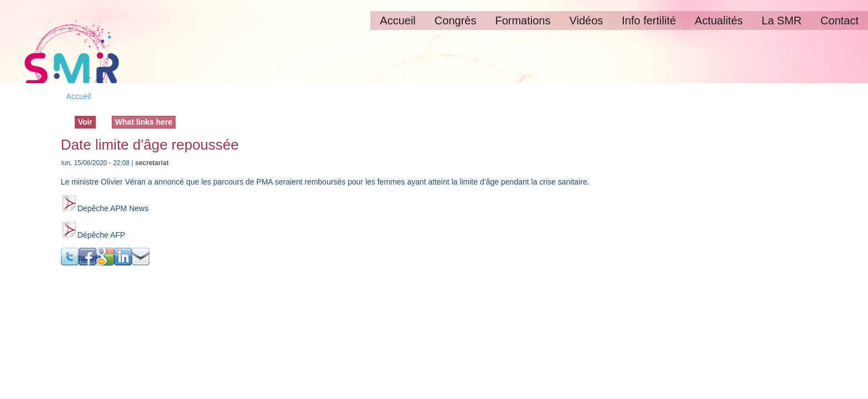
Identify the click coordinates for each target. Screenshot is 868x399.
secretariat (152, 163)
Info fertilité (649, 21)
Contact (839, 21)
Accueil (397, 21)
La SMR (782, 21)
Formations (523, 21)
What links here (144, 122)
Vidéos (586, 21)
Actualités (719, 21)
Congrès (456, 21)
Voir (87, 121)
